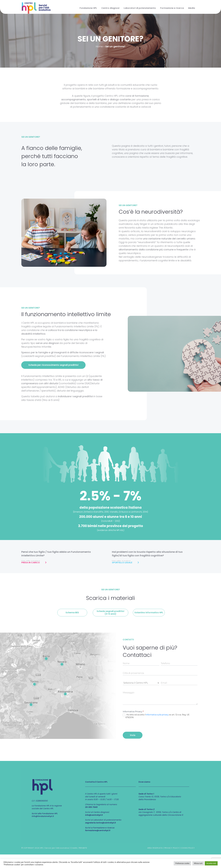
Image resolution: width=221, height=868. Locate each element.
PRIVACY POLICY (172, 848)
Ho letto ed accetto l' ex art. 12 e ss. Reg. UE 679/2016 (156, 716)
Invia (133, 735)
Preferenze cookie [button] (182, 863)
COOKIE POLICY (188, 848)
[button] (53, 365)
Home (99, 46)
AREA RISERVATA (155, 848)
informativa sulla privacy (157, 715)
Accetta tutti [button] (211, 863)
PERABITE (83, 848)
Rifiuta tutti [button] (198, 863)
